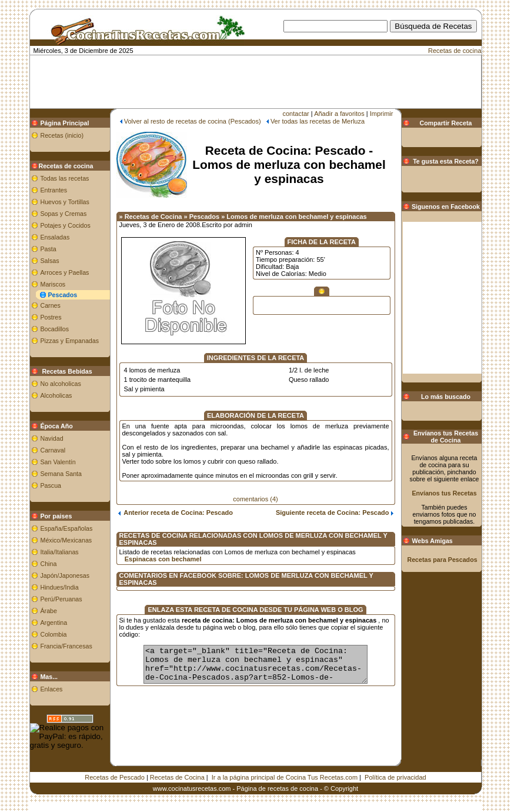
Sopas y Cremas (64, 214)
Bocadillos (55, 329)
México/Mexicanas (66, 540)
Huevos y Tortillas (65, 202)
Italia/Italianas (60, 552)
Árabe (49, 611)
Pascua (51, 485)
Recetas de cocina (455, 51)
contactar (296, 114)
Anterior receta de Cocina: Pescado (176, 513)
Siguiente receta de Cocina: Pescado (335, 513)
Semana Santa (61, 474)
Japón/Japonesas (65, 575)
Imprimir (382, 114)
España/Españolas (67, 528)
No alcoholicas (61, 384)
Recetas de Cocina (177, 777)
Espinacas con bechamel (163, 559)
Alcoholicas (56, 395)
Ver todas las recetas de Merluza (318, 121)
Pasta (49, 249)
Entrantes (54, 190)
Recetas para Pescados (442, 560)
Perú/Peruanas (61, 599)
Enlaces (52, 689)
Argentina (54, 623)
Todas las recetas (65, 178)
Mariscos (53, 284)
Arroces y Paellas (65, 272)
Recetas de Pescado (115, 777)
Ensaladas (55, 237)
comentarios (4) (255, 499)
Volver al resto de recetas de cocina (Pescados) (193, 121)
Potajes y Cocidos (66, 225)
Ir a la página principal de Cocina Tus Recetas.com (285, 777)
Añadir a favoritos (339, 114)
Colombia (54, 634)
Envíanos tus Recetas (444, 493)
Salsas (50, 261)
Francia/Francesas (66, 646)
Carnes (51, 305)
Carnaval (53, 450)
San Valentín (58, 462)
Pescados (63, 295)
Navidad (52, 438)
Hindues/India (60, 587)
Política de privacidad (395, 777)
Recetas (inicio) (62, 135)
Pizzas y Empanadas (70, 341)
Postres (51, 317)
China (49, 564)
